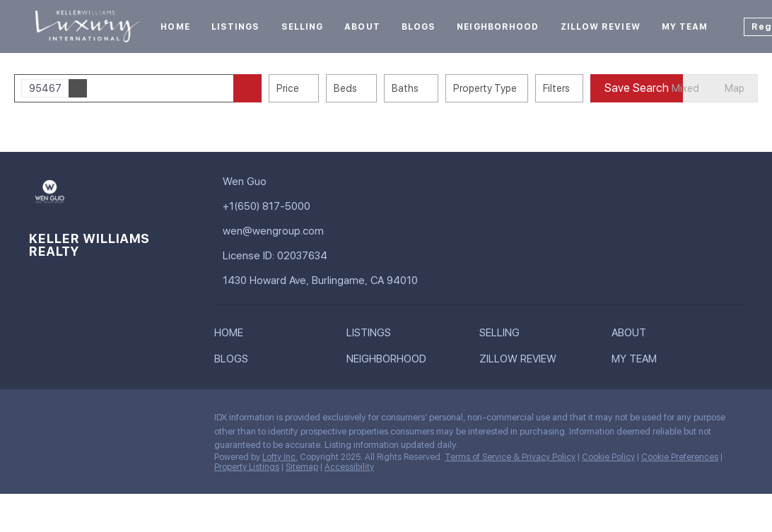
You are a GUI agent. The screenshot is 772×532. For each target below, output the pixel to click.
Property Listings (247, 467)
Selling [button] (303, 27)
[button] (247, 88)
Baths (405, 88)
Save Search (637, 88)
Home (175, 27)
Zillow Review (601, 27)
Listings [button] (236, 27)
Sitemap (302, 467)
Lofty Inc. (280, 457)
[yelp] (124, 421)
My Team (685, 27)
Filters (556, 88)
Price (288, 88)
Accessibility (349, 467)
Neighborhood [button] (498, 27)
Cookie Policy (608, 457)
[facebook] (39, 421)
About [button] (362, 27)
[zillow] (95, 421)
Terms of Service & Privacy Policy (510, 457)
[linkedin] (67, 421)
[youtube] (152, 421)
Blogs (419, 27)
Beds (345, 88)
